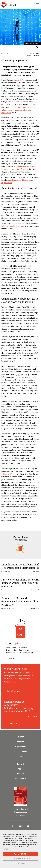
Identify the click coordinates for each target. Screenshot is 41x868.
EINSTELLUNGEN (20, 863)
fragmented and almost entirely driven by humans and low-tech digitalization (18, 110)
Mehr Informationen (14, 691)
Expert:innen (21, 746)
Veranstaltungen (20, 751)
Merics (12, 5)
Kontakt (21, 773)
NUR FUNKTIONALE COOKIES (21, 859)
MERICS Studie (20, 815)
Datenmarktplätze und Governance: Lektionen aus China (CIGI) (20, 601)
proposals (18, 80)
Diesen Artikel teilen (37, 47)
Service (20, 756)
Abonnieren (12, 658)
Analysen (20, 742)
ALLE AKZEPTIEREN (20, 854)
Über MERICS (20, 778)
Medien (21, 769)
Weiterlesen (14, 723)
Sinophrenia (7, 474)
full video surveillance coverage (13, 226)
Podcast (21, 764)
